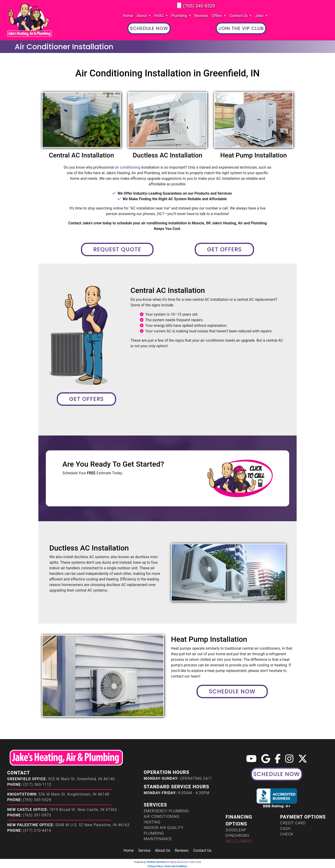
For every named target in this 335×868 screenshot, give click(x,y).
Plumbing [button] (180, 16)
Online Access (156, 862)
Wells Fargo (239, 841)
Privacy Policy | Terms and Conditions (167, 866)
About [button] (142, 16)
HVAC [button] (160, 16)
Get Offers (224, 249)
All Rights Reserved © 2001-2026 (184, 862)
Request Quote (117, 249)
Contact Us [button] (239, 16)
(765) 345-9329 (199, 6)
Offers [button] (218, 16)
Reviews (201, 16)
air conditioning (127, 167)
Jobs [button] (260, 16)
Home (128, 16)
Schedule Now (232, 691)
